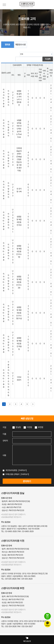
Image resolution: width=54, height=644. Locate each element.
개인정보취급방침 (11, 470)
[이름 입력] (32, 434)
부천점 (40, 427)
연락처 (5, 441)
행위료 (8, 45)
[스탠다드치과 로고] (27, 9)
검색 (48, 59)
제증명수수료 (20, 45)
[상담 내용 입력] (32, 455)
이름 (4, 434)
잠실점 (18, 427)
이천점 (29, 427)
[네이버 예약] (47, 616)
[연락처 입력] (32, 441)
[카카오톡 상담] (47, 624)
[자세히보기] (22, 470)
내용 (4, 455)
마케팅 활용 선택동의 (12, 474)
